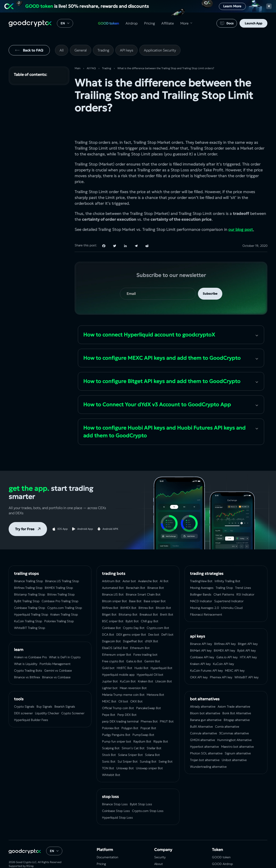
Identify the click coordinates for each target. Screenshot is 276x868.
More (184, 23)
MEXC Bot (109, 685)
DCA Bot (108, 618)
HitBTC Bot (124, 651)
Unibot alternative (234, 743)
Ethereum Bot (140, 631)
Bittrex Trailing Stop (61, 578)
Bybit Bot (132, 604)
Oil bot (123, 685)
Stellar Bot (154, 731)
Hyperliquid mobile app (118, 658)
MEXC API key (235, 654)
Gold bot (108, 651)
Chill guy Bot (150, 604)
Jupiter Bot (110, 665)
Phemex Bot (149, 705)
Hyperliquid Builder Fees (31, 703)
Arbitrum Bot (111, 564)
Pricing (149, 23)
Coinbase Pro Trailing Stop (60, 584)
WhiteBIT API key (246, 660)
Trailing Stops (26, 557)
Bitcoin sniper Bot (114, 584)
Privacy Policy (163, 860)
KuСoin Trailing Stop (28, 604)
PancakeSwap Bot (148, 691)
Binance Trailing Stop (28, 564)
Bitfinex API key (225, 627)
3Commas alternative (234, 716)
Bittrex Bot (146, 591)
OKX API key (199, 660)
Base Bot (135, 584)
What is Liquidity (26, 647)
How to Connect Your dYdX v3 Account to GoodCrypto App (157, 388)
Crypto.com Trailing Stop (65, 591)
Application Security (160, 50)
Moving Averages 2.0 (204, 591)
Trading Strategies (207, 557)
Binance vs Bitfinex (27, 660)
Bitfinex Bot (110, 591)
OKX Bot (136, 685)
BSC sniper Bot (113, 604)
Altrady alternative (203, 690)
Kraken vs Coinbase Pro (30, 640)
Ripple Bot (161, 725)
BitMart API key (201, 634)
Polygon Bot (130, 711)
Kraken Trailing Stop (64, 598)
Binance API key (201, 627)
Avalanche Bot (148, 564)
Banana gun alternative (206, 703)
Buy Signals (44, 690)
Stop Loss (110, 780)
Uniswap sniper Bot (149, 751)
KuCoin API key (223, 647)
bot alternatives (205, 682)
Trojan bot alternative (205, 743)
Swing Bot (165, 745)
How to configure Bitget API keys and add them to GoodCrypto (162, 364)
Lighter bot (110, 671)
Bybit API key (246, 634)
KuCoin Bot (128, 665)
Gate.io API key (227, 640)
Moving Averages (202, 571)
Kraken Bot (145, 665)
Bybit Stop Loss (141, 787)
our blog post (241, 213)
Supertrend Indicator (229, 584)
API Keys (198, 619)
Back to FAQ (33, 50)
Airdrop (132, 23)
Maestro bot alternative (237, 730)
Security (160, 840)
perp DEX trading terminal (120, 705)
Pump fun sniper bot (117, 725)
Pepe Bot (109, 698)
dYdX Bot (151, 624)
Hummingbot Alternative (234, 723)
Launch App (253, 23)
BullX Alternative (201, 710)
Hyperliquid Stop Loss (117, 801)
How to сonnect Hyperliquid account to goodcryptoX (149, 318)
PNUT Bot (167, 705)
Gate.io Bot (134, 644)
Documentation (107, 840)
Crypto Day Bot (134, 611)
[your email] (158, 277)
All (62, 50)
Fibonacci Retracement (206, 598)
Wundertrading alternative (208, 750)
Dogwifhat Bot (133, 624)
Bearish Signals (65, 690)
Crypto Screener (73, 696)
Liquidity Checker (47, 696)
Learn (19, 633)
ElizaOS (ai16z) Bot (115, 631)
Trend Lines (243, 571)
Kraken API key (200, 647)
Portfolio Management (55, 647)
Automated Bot (113, 571)
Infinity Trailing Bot (227, 564)
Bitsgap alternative (237, 703)
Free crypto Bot (113, 644)
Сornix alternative (227, 710)
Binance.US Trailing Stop (62, 564)
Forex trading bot (145, 638)
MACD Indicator (201, 584)
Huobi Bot (141, 651)
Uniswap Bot (125, 751)
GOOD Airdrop (222, 847)
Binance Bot (156, 571)
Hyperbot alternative (204, 730)
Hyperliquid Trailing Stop (31, 598)
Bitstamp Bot (128, 598)
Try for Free (25, 512)
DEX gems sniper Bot (131, 618)
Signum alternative (238, 737)
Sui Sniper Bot (128, 745)
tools (19, 682)
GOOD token (108, 23)
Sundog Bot (148, 745)
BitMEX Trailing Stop (59, 571)
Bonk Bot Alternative (237, 696)
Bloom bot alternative (205, 696)
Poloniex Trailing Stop (59, 604)
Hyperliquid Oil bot (150, 658)
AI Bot (164, 564)
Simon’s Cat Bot (133, 731)
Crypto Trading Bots (28, 654)
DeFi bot (167, 618)
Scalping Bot (111, 731)
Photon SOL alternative (206, 737)
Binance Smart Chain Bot (143, 578)
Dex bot (154, 618)
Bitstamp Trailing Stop (30, 578)
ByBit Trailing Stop (27, 584)
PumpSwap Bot (143, 718)
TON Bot (108, 751)
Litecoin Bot (164, 665)
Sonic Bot (109, 745)
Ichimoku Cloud (232, 591)
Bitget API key (248, 627)
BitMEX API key (224, 634)
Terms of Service (166, 854)
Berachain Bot (136, 571)
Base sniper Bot (155, 584)
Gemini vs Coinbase (58, 654)
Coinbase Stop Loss (116, 794)
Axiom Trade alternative (234, 690)
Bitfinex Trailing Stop (28, 571)
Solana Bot (152, 738)
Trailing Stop (224, 571)
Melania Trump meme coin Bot (123, 678)
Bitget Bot (109, 598)
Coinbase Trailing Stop (30, 591)
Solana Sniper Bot (130, 738)
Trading (103, 50)
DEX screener (23, 696)
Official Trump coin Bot (118, 691)
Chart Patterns (224, 578)
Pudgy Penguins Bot (116, 718)
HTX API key (248, 640)
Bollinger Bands (201, 578)
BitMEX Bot (128, 591)
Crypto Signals (24, 690)
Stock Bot (109, 738)
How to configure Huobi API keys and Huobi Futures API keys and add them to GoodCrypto (164, 415)
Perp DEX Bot (127, 698)
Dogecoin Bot (111, 624)
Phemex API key (221, 660)
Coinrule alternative (203, 716)
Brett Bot (167, 598)
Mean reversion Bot (133, 671)
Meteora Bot (155, 678)
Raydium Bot (142, 725)
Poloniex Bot (111, 711)
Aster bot (129, 564)
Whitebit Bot (111, 758)
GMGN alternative (202, 723)
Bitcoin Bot (163, 591)
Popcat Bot (148, 711)
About (158, 847)
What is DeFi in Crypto (65, 640)
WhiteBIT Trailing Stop (30, 611)
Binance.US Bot (113, 578)
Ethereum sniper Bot (117, 638)
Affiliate (168, 23)
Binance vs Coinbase (56, 660)
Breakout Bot (149, 598)
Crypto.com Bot (158, 611)
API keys (126, 50)
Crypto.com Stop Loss (148, 794)
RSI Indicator (245, 578)
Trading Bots (114, 557)
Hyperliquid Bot (161, 651)
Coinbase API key (202, 640)
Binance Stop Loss (115, 787)
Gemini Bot (152, 644)
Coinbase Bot (111, 611)
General (81, 50)
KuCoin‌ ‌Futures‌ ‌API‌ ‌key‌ (206, 654)
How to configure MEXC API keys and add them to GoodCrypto (162, 341)
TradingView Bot (201, 564)
